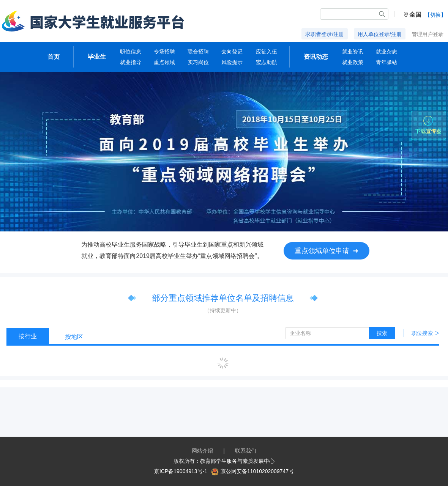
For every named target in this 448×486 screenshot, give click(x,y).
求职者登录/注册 (325, 34)
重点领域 (164, 62)
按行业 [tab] (28, 336)
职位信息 (131, 52)
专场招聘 (164, 52)
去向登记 (232, 52)
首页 (54, 57)
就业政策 (353, 62)
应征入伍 (267, 52)
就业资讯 (353, 52)
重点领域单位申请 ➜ (327, 251)
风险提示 (232, 62)
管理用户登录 (427, 34)
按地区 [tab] (74, 337)
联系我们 (246, 451)
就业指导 (131, 62)
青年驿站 (386, 62)
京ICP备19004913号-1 (181, 471)
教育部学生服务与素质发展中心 (237, 461)
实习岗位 (198, 62)
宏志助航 (267, 62)
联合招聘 (198, 52)
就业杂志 (386, 52)
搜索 (382, 333)
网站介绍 (202, 451)
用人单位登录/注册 (380, 34)
